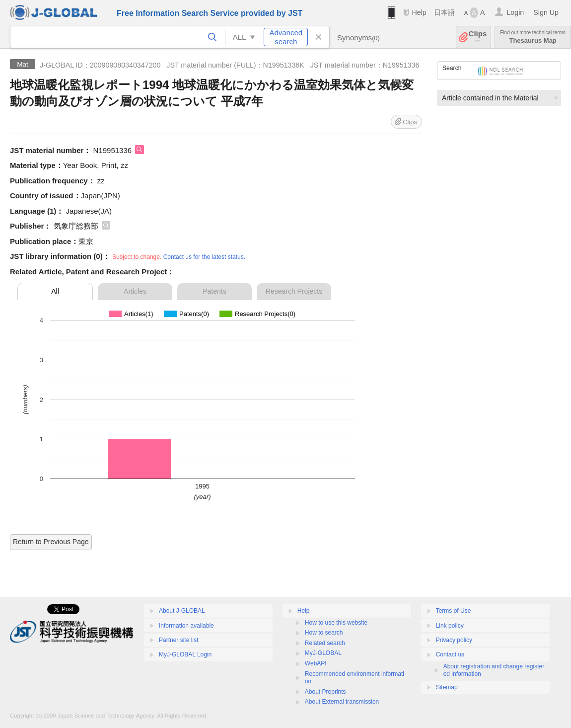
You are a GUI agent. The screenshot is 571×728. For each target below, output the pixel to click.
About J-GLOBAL (182, 611)
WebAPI (316, 663)
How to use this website (336, 623)
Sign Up (546, 12)
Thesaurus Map (533, 37)
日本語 (444, 12)
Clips (478, 37)
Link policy (450, 626)
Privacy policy (454, 640)
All (55, 291)
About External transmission (342, 702)
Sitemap (447, 687)
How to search (324, 633)
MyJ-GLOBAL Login (185, 654)
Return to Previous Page (51, 542)
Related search (325, 643)
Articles (135, 291)
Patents (214, 291)
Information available (186, 626)
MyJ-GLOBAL (323, 653)
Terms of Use (454, 611)
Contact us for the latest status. (204, 257)
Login (515, 12)
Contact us (450, 654)
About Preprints (325, 692)
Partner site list (178, 640)
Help (419, 12)
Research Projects (294, 291)
